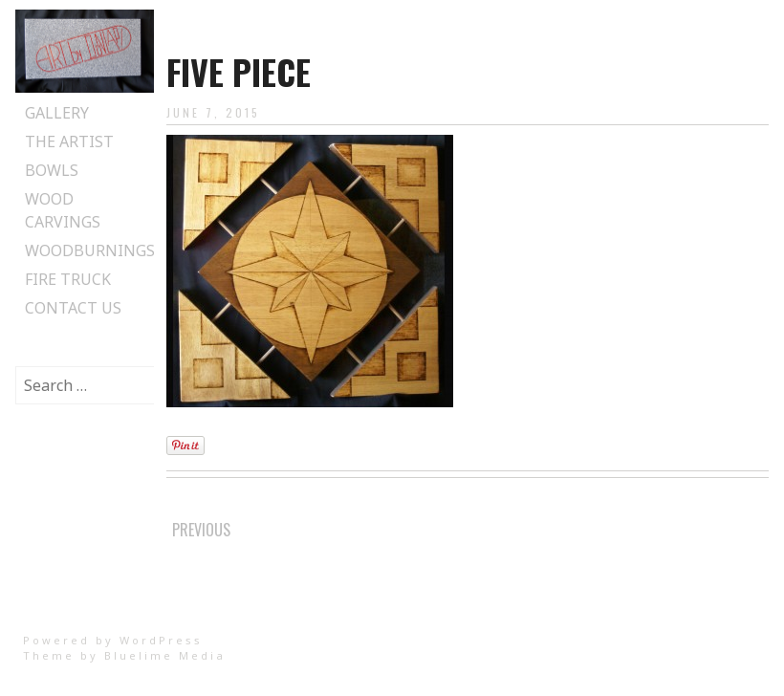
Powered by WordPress (113, 640)
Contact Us (73, 308)
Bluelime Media (165, 655)
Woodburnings (90, 250)
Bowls (52, 170)
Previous (201, 530)
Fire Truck (68, 279)
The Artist (69, 141)
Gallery (57, 113)
